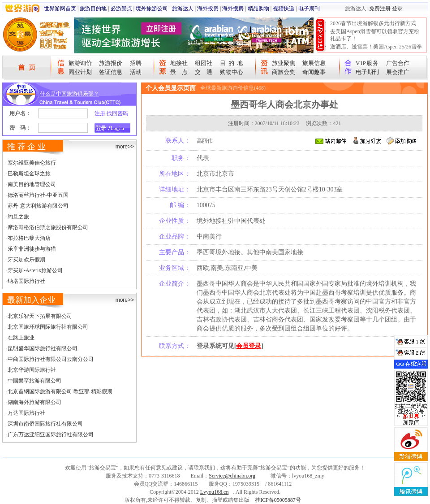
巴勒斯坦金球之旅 (29, 174)
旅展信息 (314, 63)
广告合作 (398, 63)
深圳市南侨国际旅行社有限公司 (45, 424)
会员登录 (249, 346)
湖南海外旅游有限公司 (34, 402)
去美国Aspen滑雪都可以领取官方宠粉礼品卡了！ (375, 35)
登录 (397, 9)
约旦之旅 (18, 217)
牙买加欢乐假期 (26, 260)
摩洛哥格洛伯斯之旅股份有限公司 (48, 227)
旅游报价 (111, 63)
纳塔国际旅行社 (26, 281)
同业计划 (80, 72)
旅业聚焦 (284, 63)
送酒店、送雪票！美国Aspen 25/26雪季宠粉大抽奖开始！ (376, 50)
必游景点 (121, 9)
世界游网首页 (60, 9)
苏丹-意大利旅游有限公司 (38, 206)
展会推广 (398, 72)
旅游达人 (183, 9)
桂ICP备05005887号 (278, 500)
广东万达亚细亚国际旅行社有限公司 (51, 434)
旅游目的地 (93, 9)
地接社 (179, 63)
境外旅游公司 (152, 9)
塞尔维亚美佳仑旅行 (32, 163)
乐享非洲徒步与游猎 (32, 249)
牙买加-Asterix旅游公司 (35, 270)
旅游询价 (80, 63)
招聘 (136, 63)
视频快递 (284, 9)
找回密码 (117, 113)
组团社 (204, 63)
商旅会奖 (284, 72)
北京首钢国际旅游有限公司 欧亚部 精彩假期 (60, 391)
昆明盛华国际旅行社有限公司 (43, 348)
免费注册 (380, 9)
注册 (100, 113)
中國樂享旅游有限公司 (34, 381)
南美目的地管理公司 (32, 184)
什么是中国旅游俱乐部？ (69, 94)
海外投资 (208, 9)
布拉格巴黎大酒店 (29, 238)
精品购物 (258, 9)
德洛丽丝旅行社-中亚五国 (38, 195)
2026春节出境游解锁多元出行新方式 (373, 23)
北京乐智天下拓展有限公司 (40, 316)
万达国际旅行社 (26, 413)
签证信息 (111, 72)
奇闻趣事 (314, 72)
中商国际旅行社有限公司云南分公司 (51, 359)
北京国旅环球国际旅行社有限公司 (48, 327)
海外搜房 (233, 9)
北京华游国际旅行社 (32, 370)
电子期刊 (309, 9)
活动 (136, 72)
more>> (125, 147)
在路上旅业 (21, 338)
